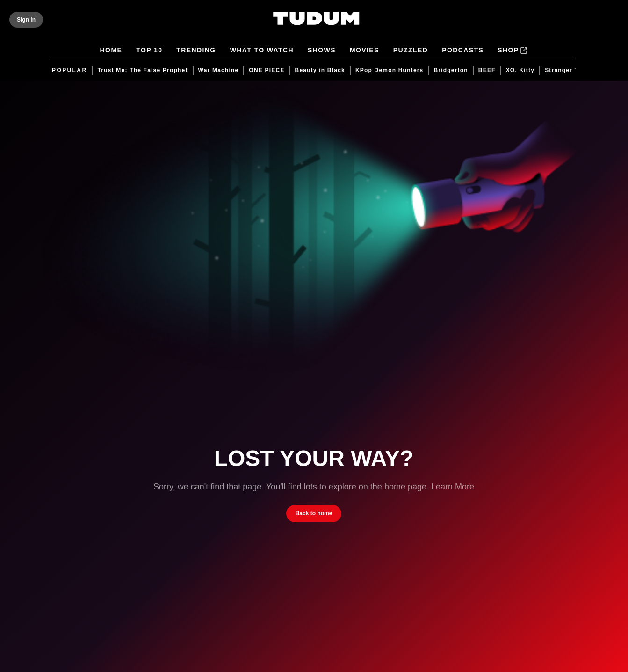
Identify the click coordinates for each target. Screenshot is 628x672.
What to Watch (262, 51)
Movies (365, 51)
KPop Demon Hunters (390, 70)
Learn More (453, 487)
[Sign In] (26, 20)
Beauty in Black (320, 70)
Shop (513, 51)
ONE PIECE (267, 70)
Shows (322, 51)
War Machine (219, 70)
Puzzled (411, 51)
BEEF (487, 70)
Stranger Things (571, 70)
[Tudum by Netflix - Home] (316, 24)
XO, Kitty (520, 70)
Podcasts (463, 51)
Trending (196, 51)
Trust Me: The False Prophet (143, 70)
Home (111, 51)
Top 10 (150, 51)
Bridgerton (451, 70)
